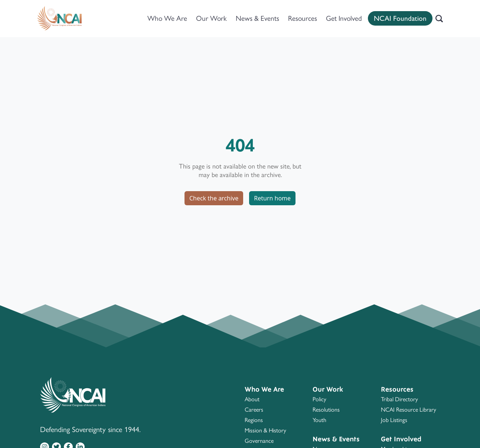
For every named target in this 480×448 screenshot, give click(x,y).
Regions (254, 420)
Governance (259, 441)
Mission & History (265, 430)
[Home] (59, 19)
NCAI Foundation (400, 18)
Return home (272, 198)
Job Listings (394, 420)
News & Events (257, 18)
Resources (303, 18)
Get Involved (344, 18)
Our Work (211, 18)
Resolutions (326, 410)
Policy (319, 399)
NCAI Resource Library (409, 410)
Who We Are (167, 18)
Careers (254, 410)
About (252, 399)
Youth (319, 420)
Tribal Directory (399, 399)
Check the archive (214, 198)
